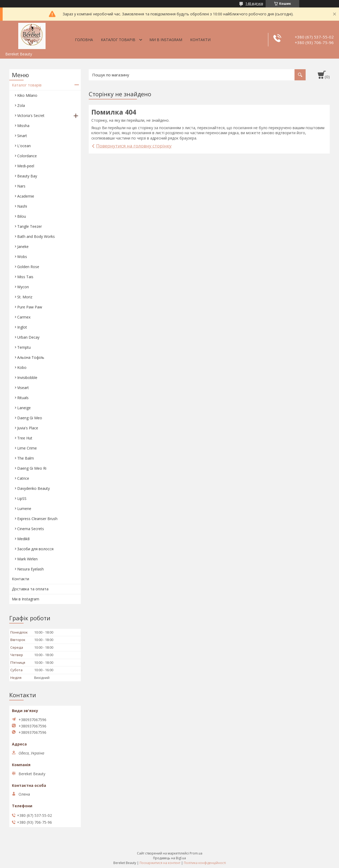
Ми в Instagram (166, 40)
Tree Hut (25, 438)
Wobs (22, 257)
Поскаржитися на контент (160, 863)
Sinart (22, 136)
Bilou (22, 216)
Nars (21, 186)
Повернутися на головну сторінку (134, 146)
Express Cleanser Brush (37, 519)
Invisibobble (27, 378)
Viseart (23, 388)
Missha (23, 126)
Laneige (24, 408)
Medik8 (23, 539)
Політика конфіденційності (205, 863)
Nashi (22, 206)
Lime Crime (27, 448)
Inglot (22, 327)
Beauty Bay (27, 176)
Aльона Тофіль (31, 357)
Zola (21, 105)
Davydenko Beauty (34, 488)
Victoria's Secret (31, 115)
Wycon (23, 287)
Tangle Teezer (30, 226)
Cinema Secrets (31, 529)
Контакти (200, 40)
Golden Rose (28, 267)
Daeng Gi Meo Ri (32, 468)
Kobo (22, 367)
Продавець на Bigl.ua (169, 858)
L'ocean (24, 146)
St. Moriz (25, 297)
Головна (84, 40)
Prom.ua (196, 853)
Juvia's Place (28, 428)
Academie (26, 196)
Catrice (23, 478)
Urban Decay (28, 337)
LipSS (22, 498)
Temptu (24, 347)
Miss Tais (25, 277)
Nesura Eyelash (30, 569)
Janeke (23, 247)
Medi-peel (26, 166)
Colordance (27, 156)
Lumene (24, 509)
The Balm (26, 458)
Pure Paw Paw (30, 307)
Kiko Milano (27, 95)
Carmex (24, 317)
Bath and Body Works (36, 236)
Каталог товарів (118, 40)
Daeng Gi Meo (30, 418)
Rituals (23, 398)
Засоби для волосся (35, 549)
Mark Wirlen (27, 559)
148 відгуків (254, 4)
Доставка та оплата (30, 589)
